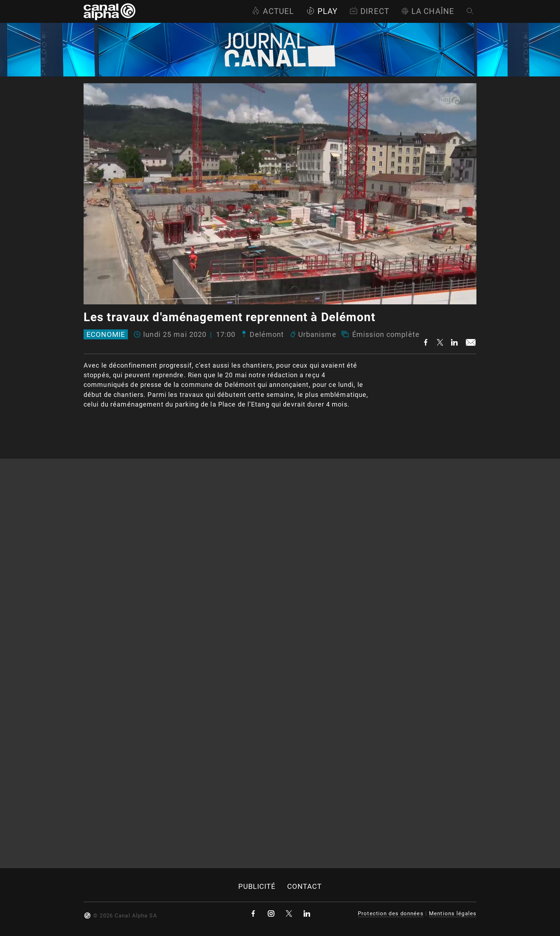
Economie (106, 334)
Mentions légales (453, 913)
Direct (369, 11)
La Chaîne (428, 11)
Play (322, 11)
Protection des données (391, 913)
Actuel (273, 11)
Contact (305, 887)
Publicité (257, 887)
